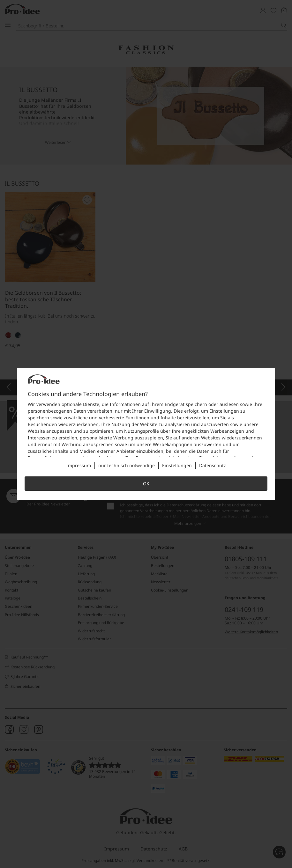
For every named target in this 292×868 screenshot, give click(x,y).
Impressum (79, 465)
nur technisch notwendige (127, 465)
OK (146, 484)
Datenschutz (213, 465)
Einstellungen (177, 465)
